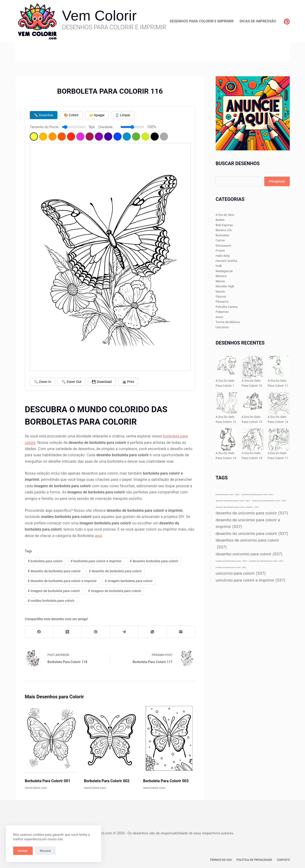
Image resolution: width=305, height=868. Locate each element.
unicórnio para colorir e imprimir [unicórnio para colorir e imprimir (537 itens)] (250, 580)
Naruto (220, 292)
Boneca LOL (224, 230)
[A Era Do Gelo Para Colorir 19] (227, 439)
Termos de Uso (221, 860)
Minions (221, 276)
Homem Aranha (226, 261)
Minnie (220, 281)
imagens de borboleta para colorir (115, 591)
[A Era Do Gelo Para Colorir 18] (253, 439)
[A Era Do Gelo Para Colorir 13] (253, 403)
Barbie (220, 220)
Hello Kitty (223, 256)
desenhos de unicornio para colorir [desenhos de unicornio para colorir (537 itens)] (247, 544)
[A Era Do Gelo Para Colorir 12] (227, 403)
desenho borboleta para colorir (154, 561)
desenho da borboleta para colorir (54, 571)
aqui (98, 536)
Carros (220, 240)
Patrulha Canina (227, 307)
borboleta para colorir (45, 561)
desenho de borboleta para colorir (115, 571)
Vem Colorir (99, 16)
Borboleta (222, 235)
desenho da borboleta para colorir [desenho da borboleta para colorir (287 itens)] (233, 501)
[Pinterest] (287, 22)
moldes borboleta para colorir (51, 601)
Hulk (219, 266)
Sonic (219, 317)
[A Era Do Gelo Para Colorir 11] (279, 367)
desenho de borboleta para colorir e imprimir (62, 581)
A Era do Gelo (225, 215)
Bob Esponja (224, 225)
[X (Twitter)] (68, 632)
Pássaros (222, 302)
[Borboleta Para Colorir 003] (169, 739)
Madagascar (224, 271)
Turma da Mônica (228, 322)
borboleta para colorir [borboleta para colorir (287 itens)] (228, 495)
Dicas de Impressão (258, 21)
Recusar (45, 851)
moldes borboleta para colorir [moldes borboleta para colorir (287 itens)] (231, 567)
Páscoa (221, 297)
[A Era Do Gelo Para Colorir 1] (227, 367)
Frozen (220, 251)
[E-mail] (181, 632)
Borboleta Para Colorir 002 (107, 781)
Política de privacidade (254, 860)
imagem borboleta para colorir (129, 581)
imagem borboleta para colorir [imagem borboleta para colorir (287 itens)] (231, 561)
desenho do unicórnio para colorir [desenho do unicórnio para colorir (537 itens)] (252, 534)
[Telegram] (124, 632)
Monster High (225, 286)
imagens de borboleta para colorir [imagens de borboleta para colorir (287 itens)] (266, 561)
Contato (283, 860)
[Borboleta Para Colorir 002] (110, 739)
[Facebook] (39, 632)
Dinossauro (224, 246)
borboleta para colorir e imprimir (96, 561)
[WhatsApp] (153, 632)
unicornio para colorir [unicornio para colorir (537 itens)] (241, 573)
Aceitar (23, 851)
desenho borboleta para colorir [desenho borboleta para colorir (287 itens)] (257, 495)
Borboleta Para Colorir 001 (48, 781)
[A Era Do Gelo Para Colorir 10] (253, 367)
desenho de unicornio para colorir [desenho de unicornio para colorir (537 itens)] (252, 513)
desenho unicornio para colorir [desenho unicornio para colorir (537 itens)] (249, 554)
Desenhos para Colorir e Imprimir (202, 21)
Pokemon (222, 312)
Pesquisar (277, 181)
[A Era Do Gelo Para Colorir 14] (279, 403)
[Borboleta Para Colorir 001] (51, 739)
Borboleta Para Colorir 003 (166, 781)
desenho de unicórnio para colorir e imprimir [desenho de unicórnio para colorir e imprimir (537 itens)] (248, 524)
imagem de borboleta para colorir (54, 591)
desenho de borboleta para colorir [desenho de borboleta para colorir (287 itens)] (269, 501)
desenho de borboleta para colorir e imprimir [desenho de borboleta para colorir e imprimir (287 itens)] (237, 507)
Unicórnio (222, 327)
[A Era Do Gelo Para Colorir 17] (279, 439)
